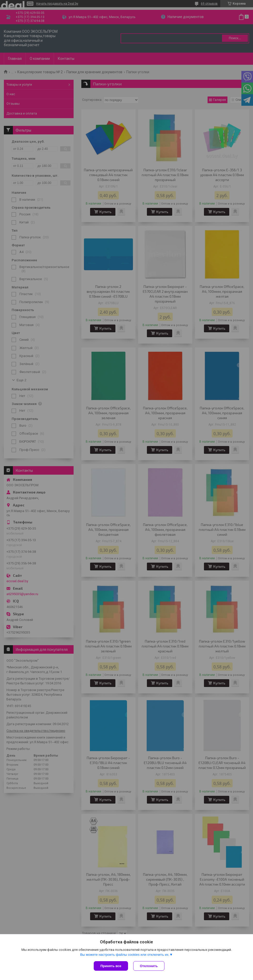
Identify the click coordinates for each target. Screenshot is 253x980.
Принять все (111, 966)
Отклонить (149, 966)
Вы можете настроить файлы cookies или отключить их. (125, 955)
